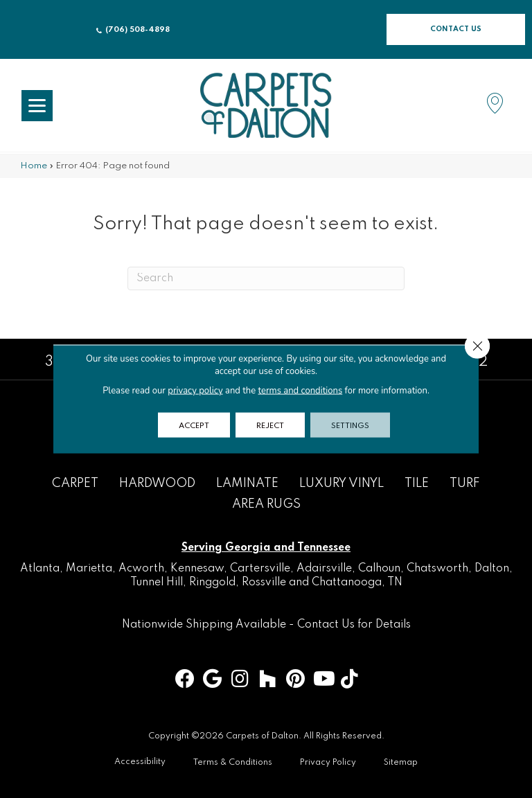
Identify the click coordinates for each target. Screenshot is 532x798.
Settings (350, 425)
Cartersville (260, 569)
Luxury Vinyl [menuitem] (342, 484)
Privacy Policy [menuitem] (328, 763)
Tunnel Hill (157, 583)
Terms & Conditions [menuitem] (233, 763)
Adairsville (324, 569)
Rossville (264, 583)
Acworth (141, 569)
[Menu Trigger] (37, 106)
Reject (270, 425)
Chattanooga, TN (357, 583)
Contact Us (326, 625)
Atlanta (40, 569)
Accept (194, 425)
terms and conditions (301, 391)
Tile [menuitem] (417, 484)
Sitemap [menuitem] (401, 763)
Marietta (89, 569)
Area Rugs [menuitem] (266, 504)
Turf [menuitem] (465, 484)
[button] (456, 29)
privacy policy (195, 391)
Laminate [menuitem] (247, 484)
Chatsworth (437, 569)
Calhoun (379, 569)
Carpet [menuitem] (75, 484)
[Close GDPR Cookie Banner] (477, 346)
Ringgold (212, 583)
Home (34, 166)
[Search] (266, 278)
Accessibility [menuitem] (140, 762)
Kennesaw (197, 569)
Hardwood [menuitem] (157, 484)
